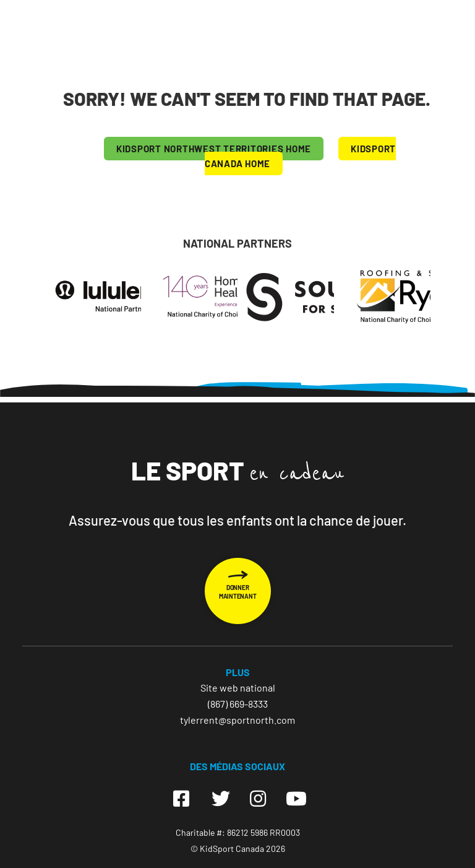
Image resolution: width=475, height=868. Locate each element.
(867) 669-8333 (238, 704)
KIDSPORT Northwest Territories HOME (214, 149)
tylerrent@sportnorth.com (237, 720)
